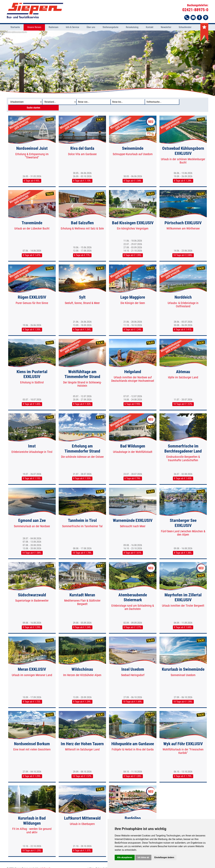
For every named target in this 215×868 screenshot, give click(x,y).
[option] (107, 63)
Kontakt (150, 27)
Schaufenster (185, 27)
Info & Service (72, 27)
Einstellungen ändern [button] (164, 857)
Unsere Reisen (34, 27)
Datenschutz (102, 863)
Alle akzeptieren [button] (125, 857)
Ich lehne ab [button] (143, 857)
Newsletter (166, 27)
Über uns (91, 27)
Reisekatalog (132, 27)
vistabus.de (45, 863)
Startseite (15, 27)
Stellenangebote (110, 27)
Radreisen (54, 27)
